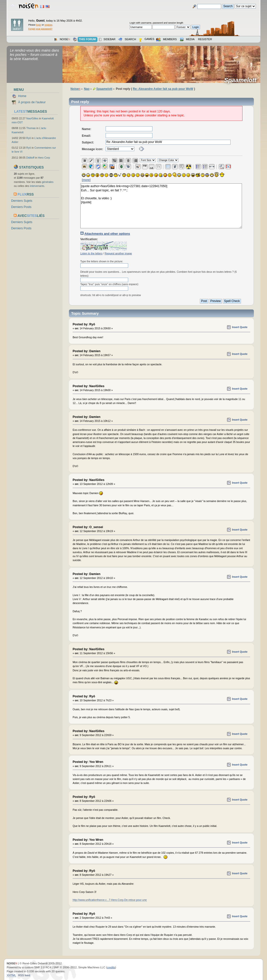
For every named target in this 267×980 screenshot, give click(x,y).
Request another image (118, 253)
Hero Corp (44, 158)
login (39, 25)
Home (22, 96)
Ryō (29, 138)
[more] (86, 180)
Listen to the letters (91, 253)
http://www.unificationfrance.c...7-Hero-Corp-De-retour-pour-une (110, 900)
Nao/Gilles (32, 118)
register (48, 25)
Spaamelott (242, 80)
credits (111, 967)
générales (48, 182)
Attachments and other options (107, 234)
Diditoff (30, 158)
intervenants (37, 186)
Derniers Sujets (22, 201)
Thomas (31, 128)
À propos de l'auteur (32, 102)
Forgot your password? (40, 29)
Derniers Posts (21, 207)
